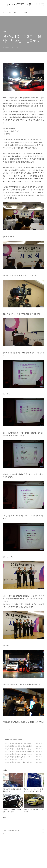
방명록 (25, 12)
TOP (43, 861)
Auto (7, 770)
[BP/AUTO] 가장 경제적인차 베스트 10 (17, 787)
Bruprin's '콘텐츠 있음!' (18, 4)
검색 (38, 4)
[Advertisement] (23, 740)
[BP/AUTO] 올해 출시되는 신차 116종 (17, 792)
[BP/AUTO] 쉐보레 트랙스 (13, 790)
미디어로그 (13, 12)
